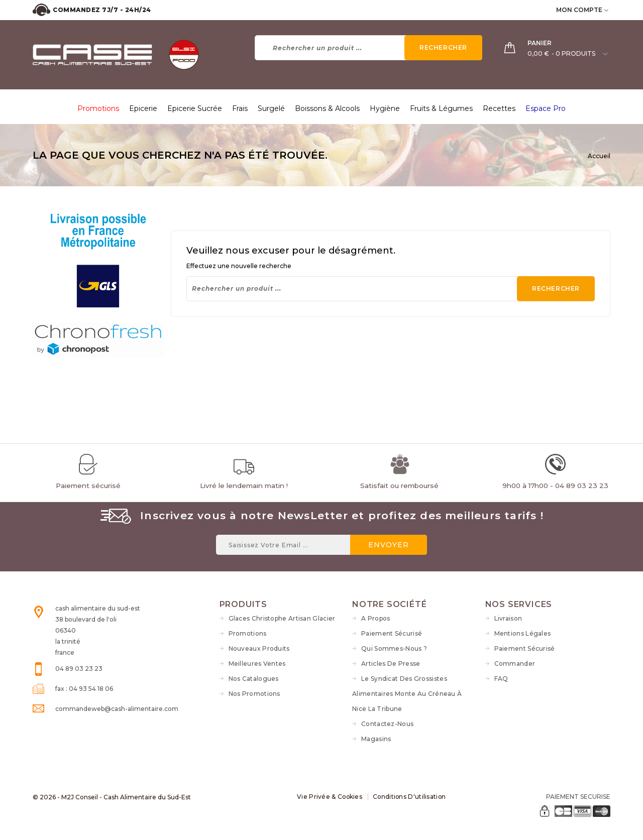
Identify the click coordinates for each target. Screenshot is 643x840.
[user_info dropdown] (607, 10)
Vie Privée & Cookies (329, 797)
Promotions (248, 633)
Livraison (508, 618)
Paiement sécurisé (392, 633)
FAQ (501, 679)
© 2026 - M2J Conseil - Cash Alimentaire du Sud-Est (112, 797)
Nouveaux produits (259, 648)
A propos (376, 618)
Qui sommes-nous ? (394, 648)
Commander (515, 664)
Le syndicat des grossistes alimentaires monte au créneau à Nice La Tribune (407, 694)
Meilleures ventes (257, 664)
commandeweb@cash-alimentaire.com (117, 709)
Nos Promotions (254, 694)
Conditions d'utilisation (410, 797)
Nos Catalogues (254, 679)
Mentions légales (523, 633)
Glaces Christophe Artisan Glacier (282, 618)
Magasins (376, 739)
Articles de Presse (391, 664)
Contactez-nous (387, 724)
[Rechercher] (368, 48)
